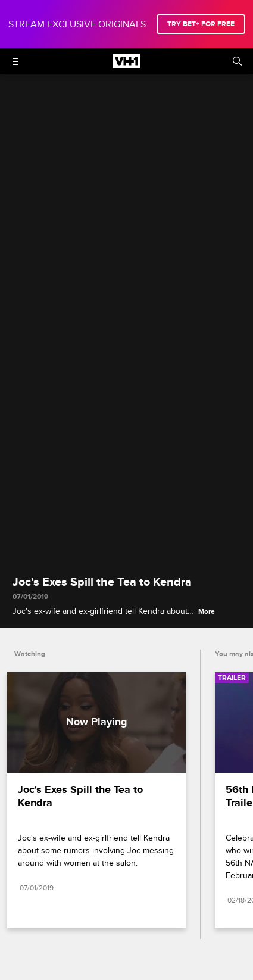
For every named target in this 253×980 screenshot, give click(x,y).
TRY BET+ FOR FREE (201, 24)
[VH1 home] (127, 65)
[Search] (238, 61)
